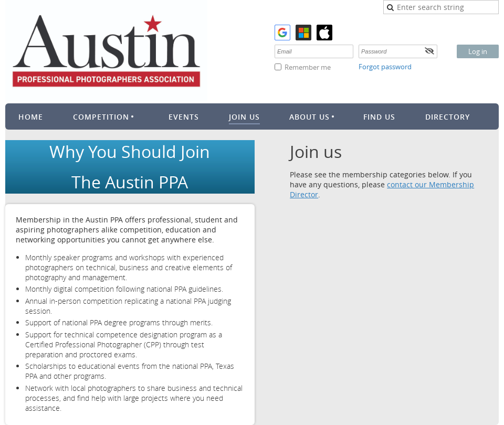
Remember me (308, 67)
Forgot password (385, 67)
